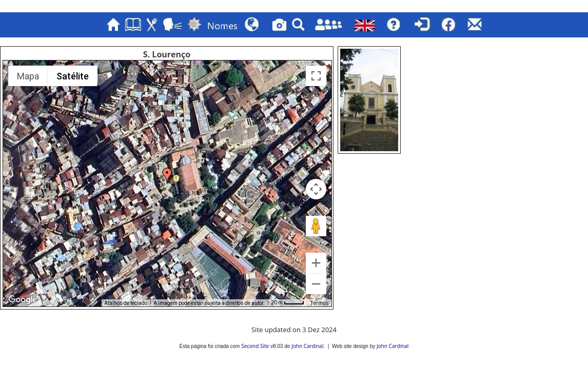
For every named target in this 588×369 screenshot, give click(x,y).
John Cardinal (307, 346)
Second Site (255, 346)
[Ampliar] (316, 263)
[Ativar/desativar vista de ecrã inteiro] (316, 76)
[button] (167, 176)
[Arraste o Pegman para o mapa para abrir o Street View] (316, 226)
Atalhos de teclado (126, 303)
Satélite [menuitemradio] (73, 76)
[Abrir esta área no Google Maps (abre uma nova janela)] (23, 300)
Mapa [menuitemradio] (28, 76)
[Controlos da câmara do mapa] (316, 189)
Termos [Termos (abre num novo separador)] (319, 303)
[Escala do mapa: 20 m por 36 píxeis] (288, 303)
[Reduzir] (316, 284)
